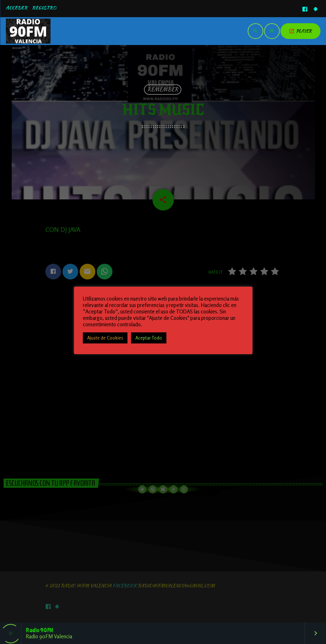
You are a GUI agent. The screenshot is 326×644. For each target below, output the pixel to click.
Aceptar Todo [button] (149, 338)
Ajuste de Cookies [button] (105, 338)
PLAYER (300, 31)
